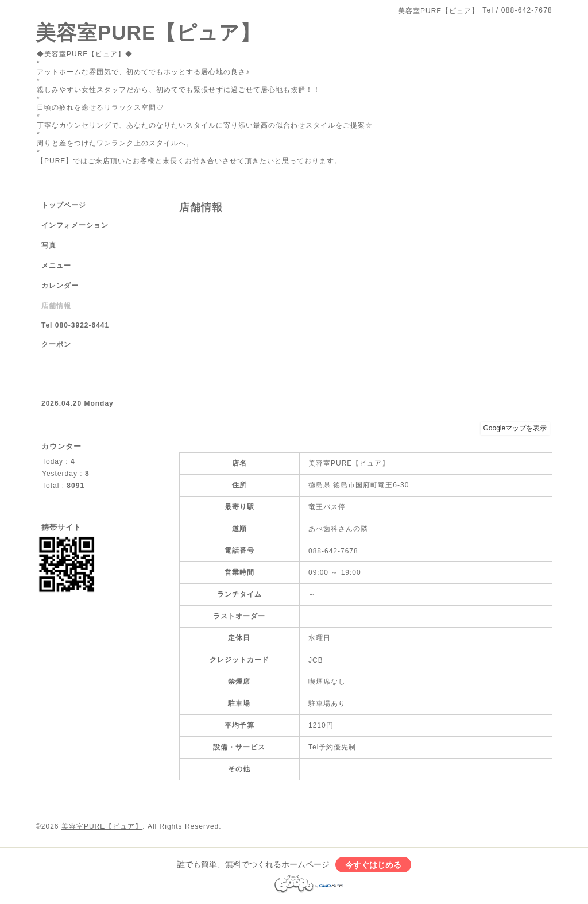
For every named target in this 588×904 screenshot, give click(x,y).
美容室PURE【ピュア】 (148, 32)
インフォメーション (75, 225)
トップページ (64, 205)
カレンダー (60, 286)
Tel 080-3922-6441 (75, 325)
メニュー (56, 266)
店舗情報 (56, 306)
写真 (49, 245)
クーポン (56, 344)
